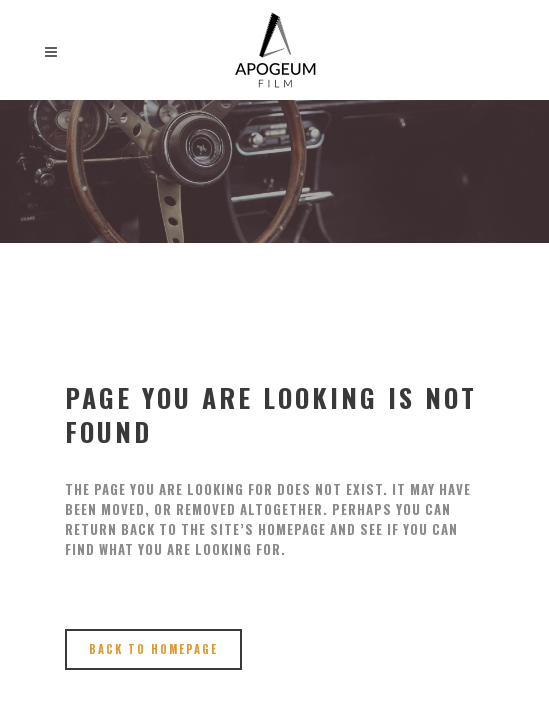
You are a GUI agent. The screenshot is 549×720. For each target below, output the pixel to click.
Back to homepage (153, 649)
